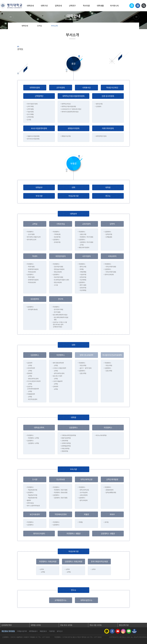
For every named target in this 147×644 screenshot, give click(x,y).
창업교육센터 (58, 272)
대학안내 (30, 6)
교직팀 (82, 245)
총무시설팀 (83, 285)
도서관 (35, 479)
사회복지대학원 (66, 443)
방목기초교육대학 (86, 355)
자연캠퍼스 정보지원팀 (61, 490)
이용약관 (52, 631)
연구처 (61, 299)
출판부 (29, 500)
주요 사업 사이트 (96, 625)
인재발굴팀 (109, 237)
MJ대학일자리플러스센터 (61, 280)
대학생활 (100, 6)
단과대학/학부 (7, 625)
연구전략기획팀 (58, 309)
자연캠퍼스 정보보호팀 (61, 492)
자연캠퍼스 (30, 522)
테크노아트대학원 (101, 435)
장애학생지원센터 (33, 269)
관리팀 (107, 522)
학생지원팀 (31, 267)
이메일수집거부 (22, 631)
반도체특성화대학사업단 (60, 315)
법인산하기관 (124, 625)
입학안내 (58, 6)
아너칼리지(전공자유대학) (112, 355)
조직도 (40, 26)
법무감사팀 (99, 104)
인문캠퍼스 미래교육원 (73, 561)
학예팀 (81, 522)
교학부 (42, 569)
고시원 (56, 285)
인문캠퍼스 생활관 (108, 533)
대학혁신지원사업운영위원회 (73, 96)
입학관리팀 (109, 234)
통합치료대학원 (66, 438)
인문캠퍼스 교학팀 (33, 443)
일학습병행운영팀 (111, 492)
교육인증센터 (84, 495)
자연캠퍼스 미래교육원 (48, 561)
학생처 (35, 256)
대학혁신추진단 (66, 104)
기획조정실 (61, 224)
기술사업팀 (30, 112)
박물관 (86, 514)
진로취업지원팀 (58, 267)
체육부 (112, 514)
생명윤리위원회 (73, 128)
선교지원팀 (31, 234)
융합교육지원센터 (84, 247)
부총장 (73, 163)
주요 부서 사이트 (66, 625)
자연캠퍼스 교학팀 (33, 438)
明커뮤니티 (114, 6)
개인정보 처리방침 (8, 631)
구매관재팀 (83, 272)
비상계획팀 (83, 280)
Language (126, 6)
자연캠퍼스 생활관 (73, 533)
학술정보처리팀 (33, 495)
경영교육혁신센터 (33, 379)
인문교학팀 (83, 373)
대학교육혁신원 (86, 479)
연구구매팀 (30, 114)
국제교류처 (112, 256)
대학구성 (44, 6)
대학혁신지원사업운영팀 (69, 106)
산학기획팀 (30, 106)
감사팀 (29, 120)
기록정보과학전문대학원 (69, 435)
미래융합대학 (31, 394)
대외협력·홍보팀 (33, 309)
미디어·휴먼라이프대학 (34, 381)
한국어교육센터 (109, 274)
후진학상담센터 (33, 399)
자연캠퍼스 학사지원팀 (86, 237)
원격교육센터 (84, 500)
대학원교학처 (39, 428)
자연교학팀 (83, 365)
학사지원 (86, 6)
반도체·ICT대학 (58, 376)
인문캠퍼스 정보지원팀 (61, 498)
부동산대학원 (65, 448)
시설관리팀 (83, 274)
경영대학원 (65, 451)
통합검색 (144, 6)
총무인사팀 (83, 267)
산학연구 (72, 6)
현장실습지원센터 (59, 269)
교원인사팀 (83, 234)
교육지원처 (86, 224)
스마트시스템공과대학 (60, 368)
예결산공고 (43, 631)
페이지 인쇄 (136, 26)
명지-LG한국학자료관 (33, 506)
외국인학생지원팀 (111, 267)
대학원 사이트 (36, 625)
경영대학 (30, 373)
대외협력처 (35, 299)
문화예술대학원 (66, 446)
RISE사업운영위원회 (39, 128)
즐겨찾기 (129, 26)
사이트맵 (138, 6)
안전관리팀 (83, 277)
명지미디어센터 (39, 533)
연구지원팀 (57, 312)
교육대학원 (65, 441)
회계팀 (82, 269)
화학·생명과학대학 (58, 363)
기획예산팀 (57, 234)
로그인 (132, 6)
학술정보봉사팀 (33, 490)
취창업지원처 (61, 256)
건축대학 (56, 386)
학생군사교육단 (112, 88)
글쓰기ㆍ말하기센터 (86, 368)
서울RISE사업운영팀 (33, 136)
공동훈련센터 (109, 490)
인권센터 (99, 106)
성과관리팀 (57, 242)
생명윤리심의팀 (66, 136)
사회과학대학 (31, 368)
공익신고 (60, 631)
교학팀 (30, 365)
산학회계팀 (30, 117)
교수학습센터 (84, 492)
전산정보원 (61, 479)
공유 (123, 26)
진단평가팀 (57, 237)
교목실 (35, 224)
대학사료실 (30, 503)
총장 (73, 64)
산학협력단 (39, 96)
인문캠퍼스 (30, 525)
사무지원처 (86, 256)
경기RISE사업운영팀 (33, 139)
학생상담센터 (32, 272)
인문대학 (30, 363)
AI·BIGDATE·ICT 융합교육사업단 (71, 109)
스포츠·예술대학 (58, 381)
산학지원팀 (30, 109)
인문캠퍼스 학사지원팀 (86, 242)
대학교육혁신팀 (84, 490)
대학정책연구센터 (101, 136)
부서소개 (54, 26)
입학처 (112, 224)
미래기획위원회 (108, 128)
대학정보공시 (33, 631)
